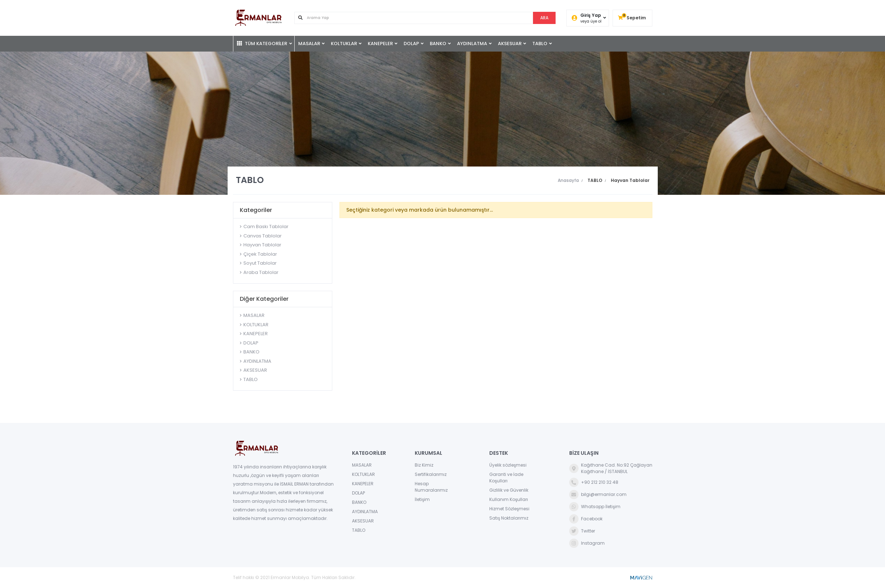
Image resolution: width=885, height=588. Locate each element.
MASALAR (309, 44)
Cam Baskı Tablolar (266, 226)
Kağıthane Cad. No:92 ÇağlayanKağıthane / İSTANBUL (611, 468)
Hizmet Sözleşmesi (509, 509)
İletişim (422, 499)
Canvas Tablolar (263, 236)
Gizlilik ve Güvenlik (509, 490)
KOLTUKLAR (344, 44)
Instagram (587, 543)
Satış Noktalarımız (509, 518)
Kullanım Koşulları (509, 499)
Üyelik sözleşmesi (508, 465)
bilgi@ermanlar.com (598, 495)
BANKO (438, 44)
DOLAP (411, 44)
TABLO (540, 44)
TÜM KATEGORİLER (262, 44)
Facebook (586, 519)
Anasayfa (568, 180)
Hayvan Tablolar (262, 245)
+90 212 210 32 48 (594, 482)
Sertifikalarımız (431, 474)
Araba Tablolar (261, 272)
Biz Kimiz (424, 465)
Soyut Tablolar (260, 263)
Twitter (582, 531)
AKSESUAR (510, 44)
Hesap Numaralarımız (431, 487)
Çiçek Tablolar (260, 254)
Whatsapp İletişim (595, 507)
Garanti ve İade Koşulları (506, 478)
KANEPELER (380, 44)
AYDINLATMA (472, 44)
